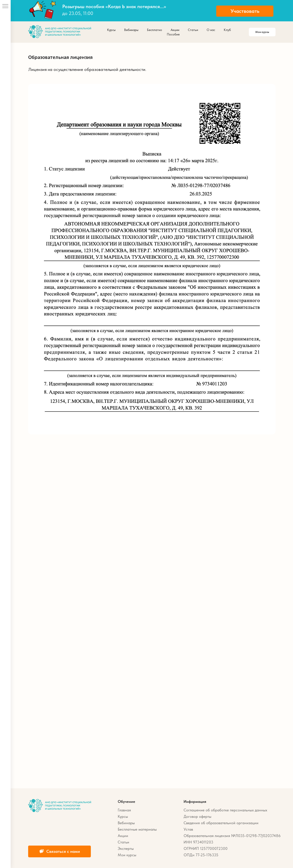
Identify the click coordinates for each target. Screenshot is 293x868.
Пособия (173, 34)
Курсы (111, 30)
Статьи (193, 30)
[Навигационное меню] (5, 6)
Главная (124, 810)
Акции (175, 30)
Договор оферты (197, 816)
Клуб (227, 30)
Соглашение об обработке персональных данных (225, 810)
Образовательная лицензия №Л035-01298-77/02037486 (232, 836)
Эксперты (126, 848)
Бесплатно (154, 30)
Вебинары (131, 30)
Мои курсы (127, 855)
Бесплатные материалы (137, 829)
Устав (188, 829)
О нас (211, 30)
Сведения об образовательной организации (221, 823)
